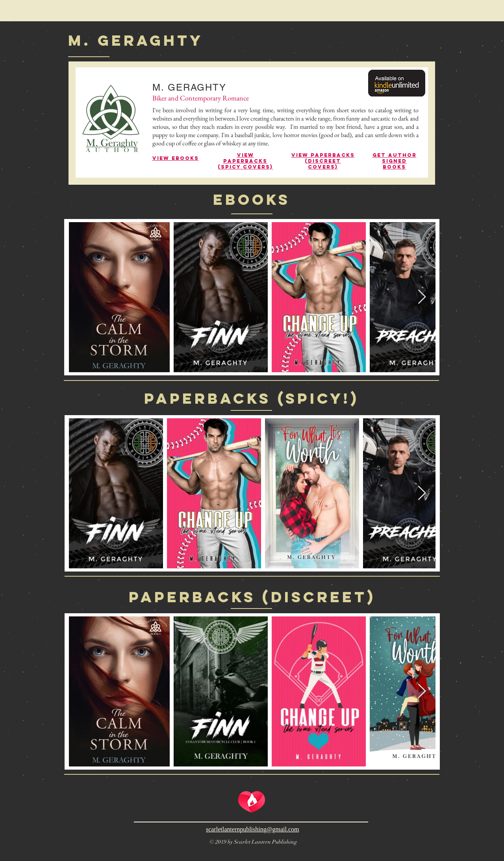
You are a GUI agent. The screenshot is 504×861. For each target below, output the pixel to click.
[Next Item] (422, 297)
